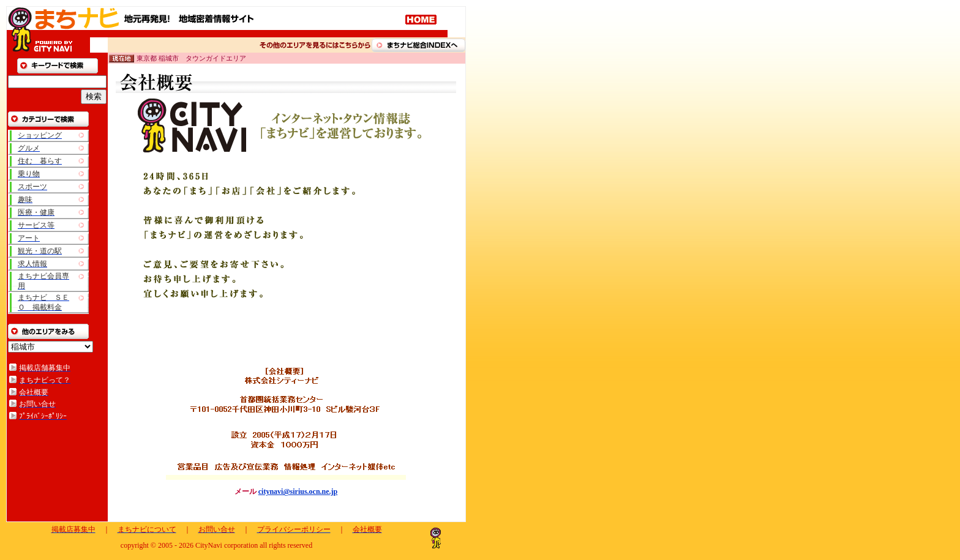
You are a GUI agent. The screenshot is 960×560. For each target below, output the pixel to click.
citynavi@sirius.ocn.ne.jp (298, 491)
